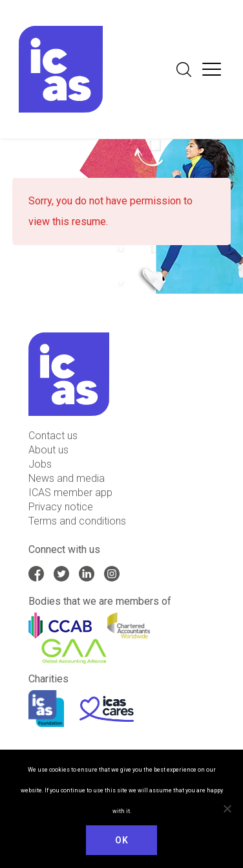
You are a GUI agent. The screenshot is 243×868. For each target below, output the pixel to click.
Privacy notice (61, 507)
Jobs (40, 464)
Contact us (53, 436)
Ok (121, 840)
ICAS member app (70, 493)
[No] (227, 808)
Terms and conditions (77, 521)
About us (48, 450)
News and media (67, 478)
